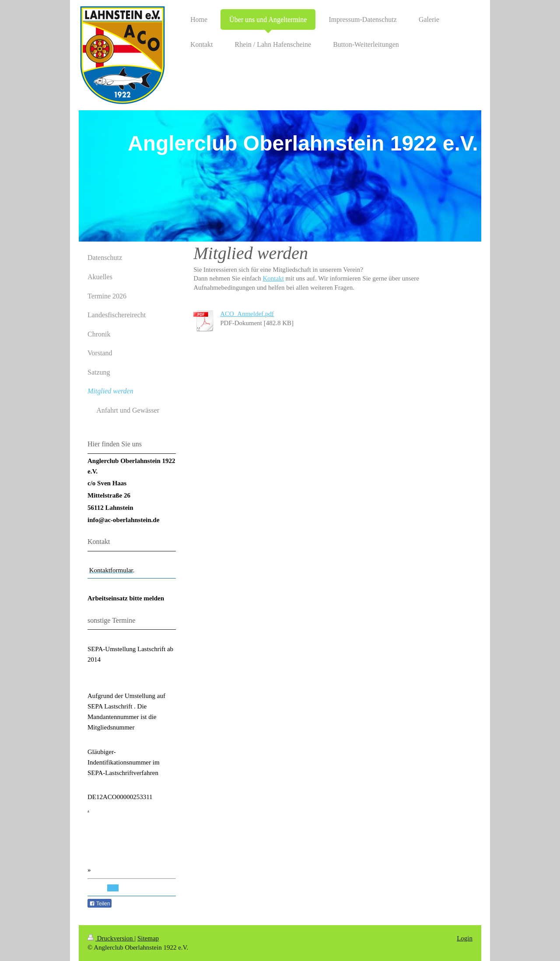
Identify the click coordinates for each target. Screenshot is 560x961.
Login (465, 938)
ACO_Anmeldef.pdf (247, 314)
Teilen (100, 904)
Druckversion (111, 938)
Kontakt (273, 278)
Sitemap (148, 938)
